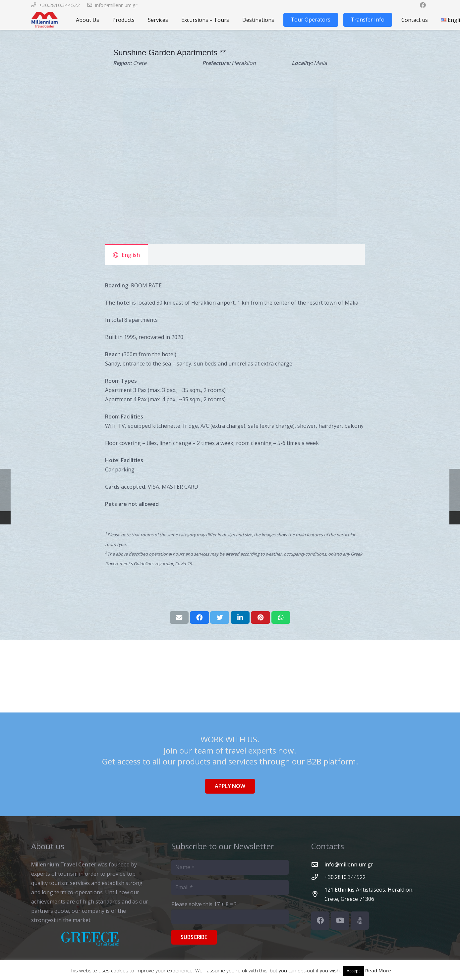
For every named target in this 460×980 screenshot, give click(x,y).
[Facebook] (320, 921)
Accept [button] (353, 971)
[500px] (360, 921)
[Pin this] (260, 617)
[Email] (230, 887)
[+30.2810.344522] (318, 877)
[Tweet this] (220, 617)
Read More (378, 970)
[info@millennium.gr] (318, 864)
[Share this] (200, 617)
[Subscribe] (194, 937)
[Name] (230, 867)
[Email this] (179, 617)
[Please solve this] (230, 917)
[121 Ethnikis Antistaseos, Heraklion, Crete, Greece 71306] (318, 894)
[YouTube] (340, 921)
